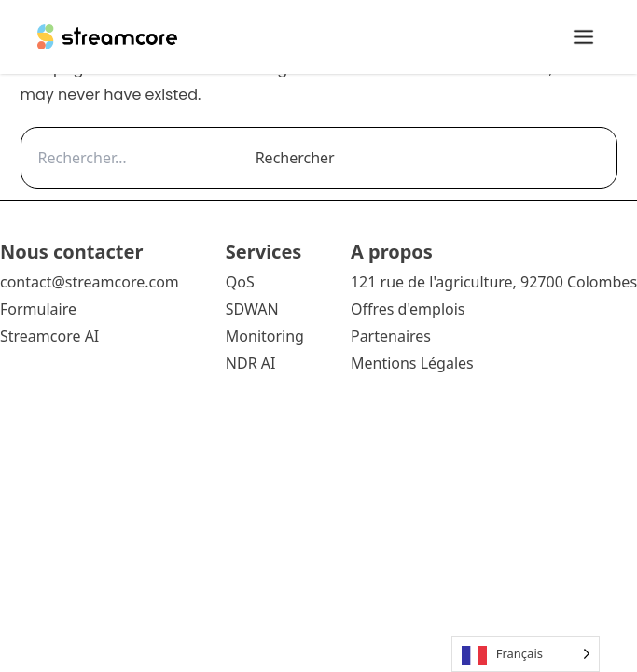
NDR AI (251, 363)
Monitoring (265, 336)
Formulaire (38, 309)
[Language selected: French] (526, 654)
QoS (240, 282)
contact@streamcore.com (90, 282)
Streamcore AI (51, 336)
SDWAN (252, 309)
